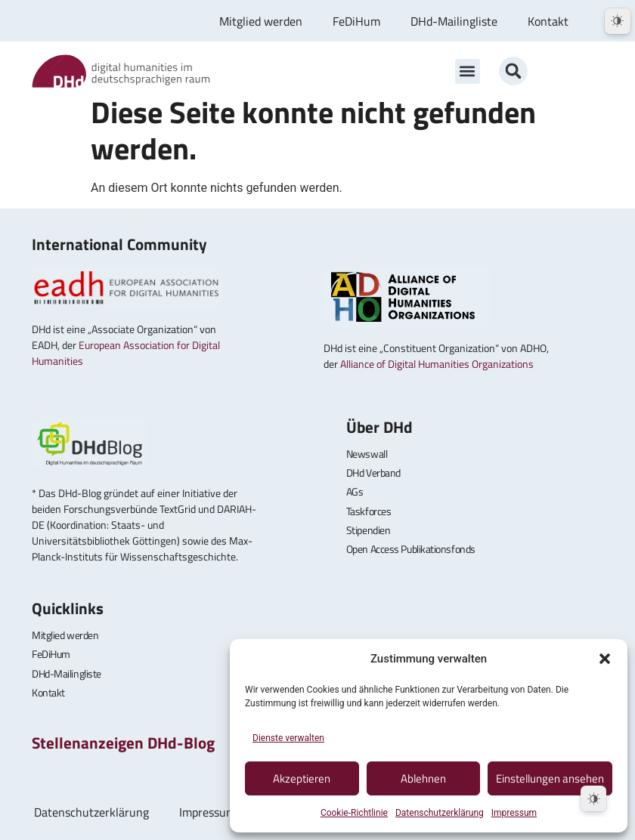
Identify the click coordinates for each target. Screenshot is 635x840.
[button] (605, 659)
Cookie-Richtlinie (354, 813)
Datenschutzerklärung (440, 813)
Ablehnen (423, 778)
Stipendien (369, 530)
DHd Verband (373, 472)
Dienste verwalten (288, 738)
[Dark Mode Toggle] (593, 798)
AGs (355, 491)
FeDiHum (356, 21)
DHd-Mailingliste (454, 21)
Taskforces (369, 511)
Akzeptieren (302, 778)
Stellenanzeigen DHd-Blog (123, 743)
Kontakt (548, 21)
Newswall (367, 454)
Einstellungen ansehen (550, 778)
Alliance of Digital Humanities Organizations (437, 364)
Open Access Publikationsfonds (411, 549)
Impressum (514, 813)
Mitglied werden (261, 21)
